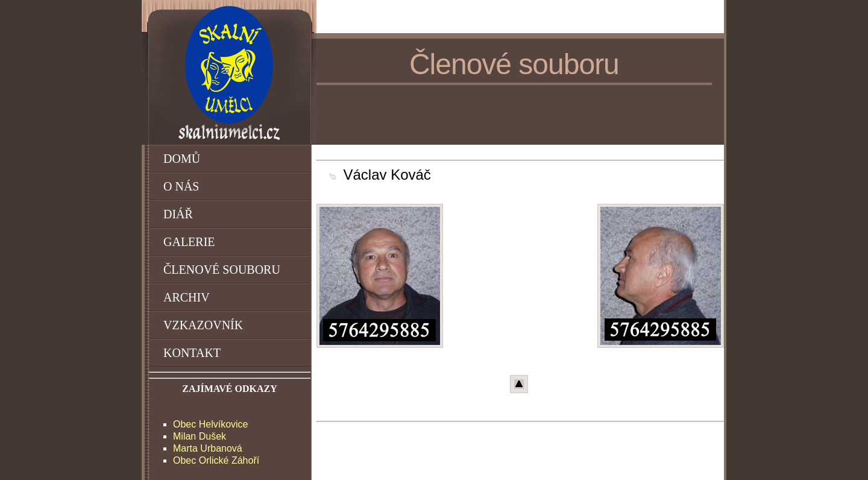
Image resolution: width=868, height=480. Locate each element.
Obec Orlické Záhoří (216, 460)
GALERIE (189, 242)
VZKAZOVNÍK (203, 325)
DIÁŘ (178, 214)
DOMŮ (182, 159)
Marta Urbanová (208, 448)
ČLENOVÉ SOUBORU (222, 270)
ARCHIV (187, 297)
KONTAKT (192, 353)
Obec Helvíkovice (211, 424)
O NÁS (181, 186)
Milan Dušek (200, 436)
